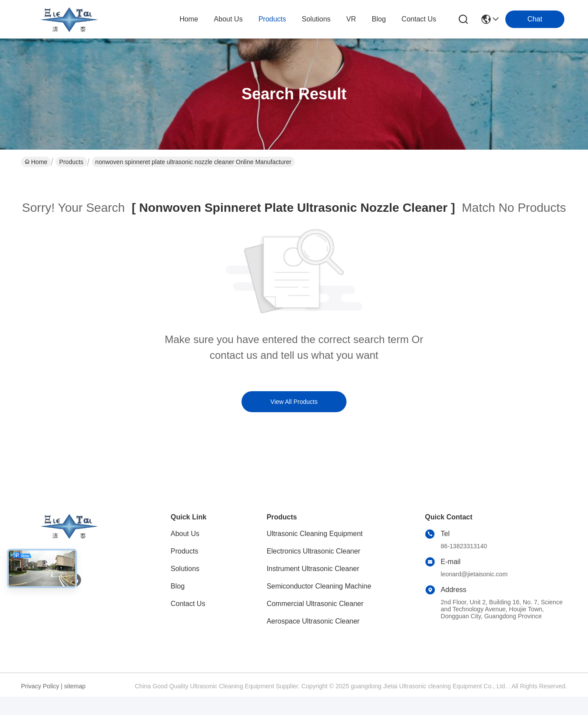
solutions (316, 19)
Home (189, 19)
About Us (185, 534)
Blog (178, 586)
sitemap (75, 686)
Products (71, 162)
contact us (419, 19)
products (272, 19)
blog (379, 19)
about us (228, 19)
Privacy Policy (40, 686)
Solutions (185, 569)
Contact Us (188, 604)
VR (351, 19)
